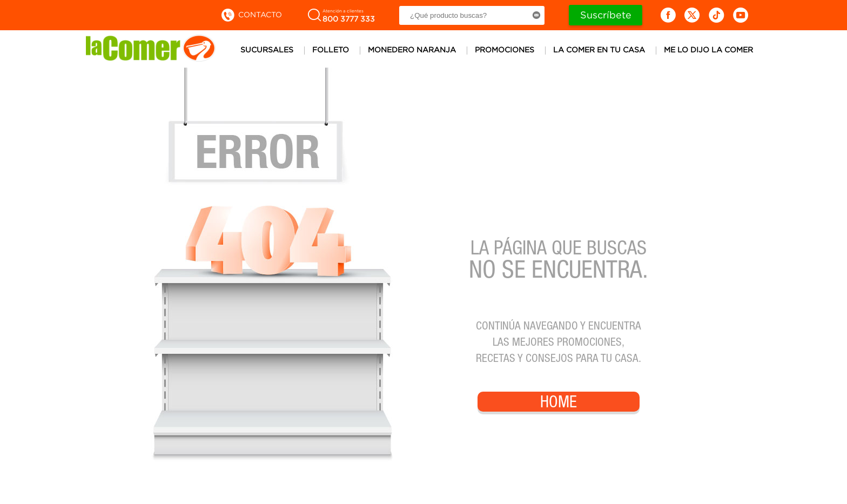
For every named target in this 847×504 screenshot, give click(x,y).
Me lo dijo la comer (708, 49)
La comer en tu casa (599, 49)
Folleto (331, 49)
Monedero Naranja (412, 49)
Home (559, 404)
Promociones (505, 49)
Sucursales (267, 49)
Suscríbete (606, 15)
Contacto (251, 14)
